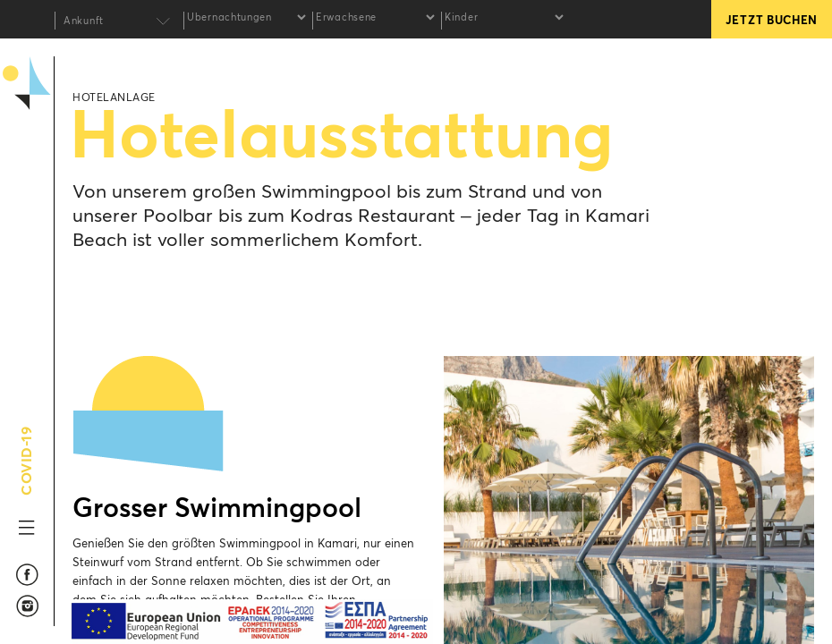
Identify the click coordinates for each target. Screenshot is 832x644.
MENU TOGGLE (27, 528)
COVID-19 (27, 475)
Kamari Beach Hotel (27, 171)
